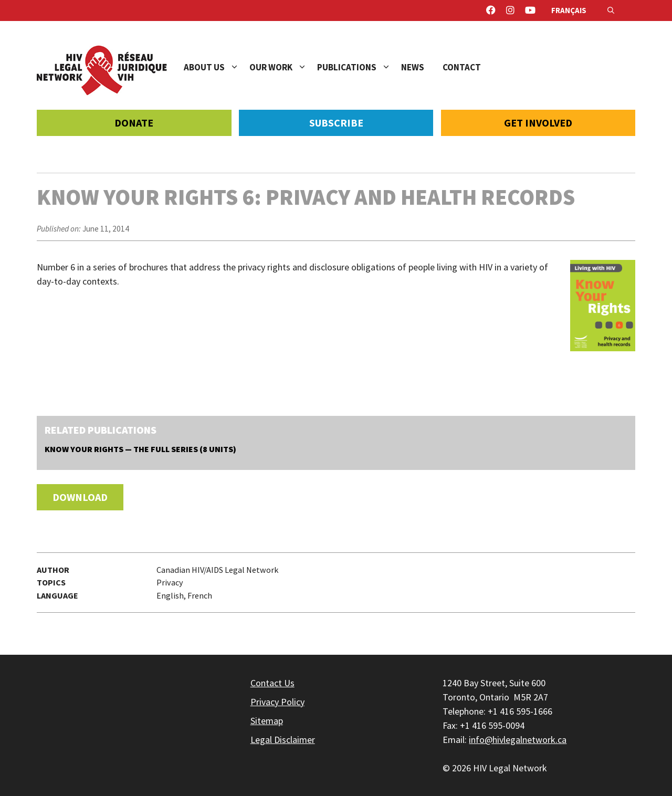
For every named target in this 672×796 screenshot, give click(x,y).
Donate (134, 123)
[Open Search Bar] (611, 11)
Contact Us (272, 683)
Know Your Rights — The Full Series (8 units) (140, 449)
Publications (359, 67)
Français (569, 10)
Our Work (283, 67)
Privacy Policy (277, 702)
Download (80, 497)
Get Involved (538, 123)
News (413, 67)
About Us (217, 67)
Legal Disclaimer (283, 740)
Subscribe (336, 123)
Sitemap (267, 721)
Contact (462, 67)
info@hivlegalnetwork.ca (518, 740)
